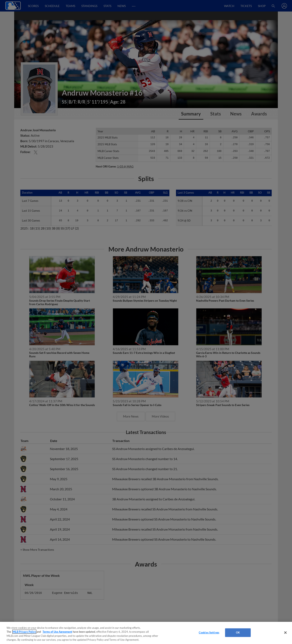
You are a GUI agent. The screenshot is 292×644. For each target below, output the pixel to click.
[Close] (285, 632)
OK (238, 632)
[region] (146, 633)
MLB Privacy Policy (24, 632)
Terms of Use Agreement (57, 632)
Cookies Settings (209, 632)
